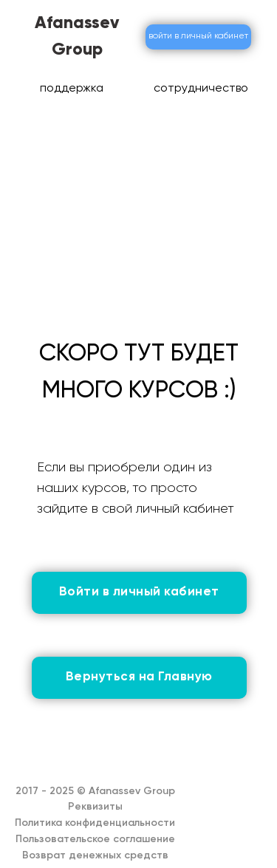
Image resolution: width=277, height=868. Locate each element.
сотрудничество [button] (201, 89)
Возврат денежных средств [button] (95, 855)
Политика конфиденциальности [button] (95, 823)
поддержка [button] (72, 89)
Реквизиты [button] (95, 807)
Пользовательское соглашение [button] (95, 839)
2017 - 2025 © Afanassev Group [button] (95, 791)
